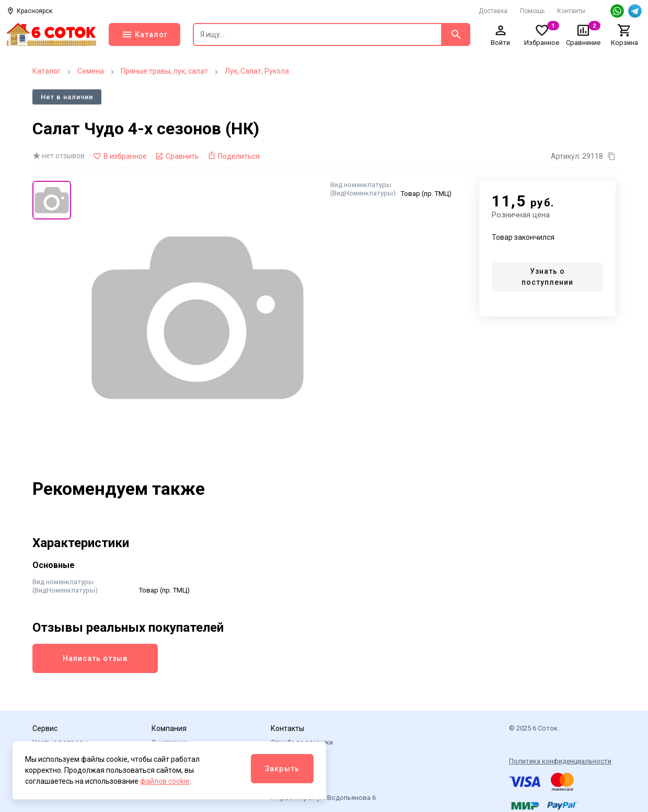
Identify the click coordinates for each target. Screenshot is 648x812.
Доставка (493, 11)
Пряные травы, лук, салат (164, 71)
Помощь (532, 11)
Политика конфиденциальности (560, 761)
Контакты (571, 11)
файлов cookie (165, 781)
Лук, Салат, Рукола (257, 71)
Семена (91, 71)
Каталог (47, 71)
